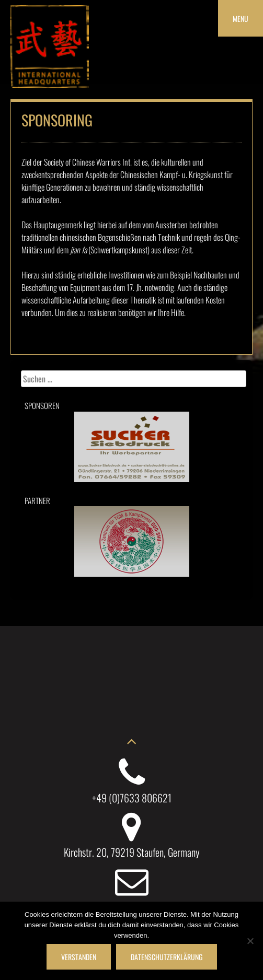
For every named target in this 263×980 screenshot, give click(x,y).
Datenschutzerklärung (167, 957)
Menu (241, 19)
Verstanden (79, 957)
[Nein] (250, 941)
